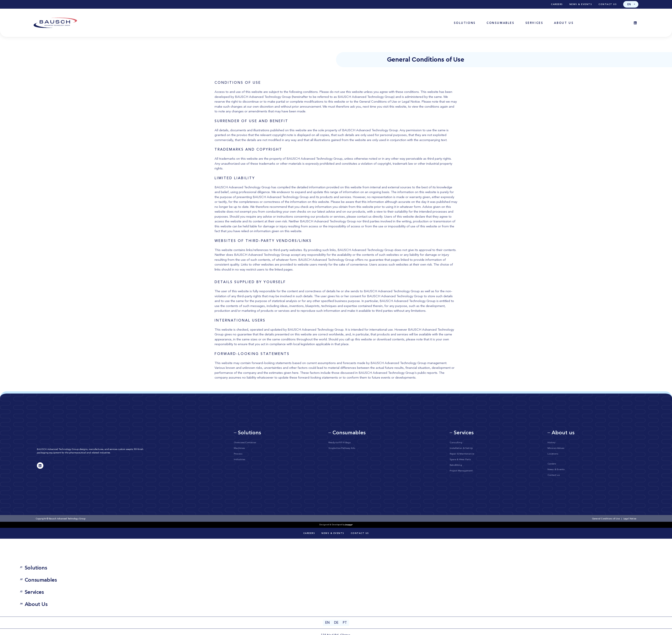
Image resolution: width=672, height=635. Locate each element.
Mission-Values (556, 448)
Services (32, 592)
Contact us (608, 4)
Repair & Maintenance (462, 454)
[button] (631, 4)
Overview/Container (245, 443)
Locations (553, 454)
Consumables (38, 580)
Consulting (456, 443)
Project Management (461, 471)
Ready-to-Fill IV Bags (340, 443)
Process (238, 454)
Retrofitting (456, 465)
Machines (239, 448)
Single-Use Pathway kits (342, 448)
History (552, 443)
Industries (240, 460)
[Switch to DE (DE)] (336, 623)
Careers (557, 4)
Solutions (33, 568)
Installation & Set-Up (461, 448)
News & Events (581, 4)
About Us (34, 605)
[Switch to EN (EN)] (327, 623)
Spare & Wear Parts (460, 460)
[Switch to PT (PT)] (345, 623)
